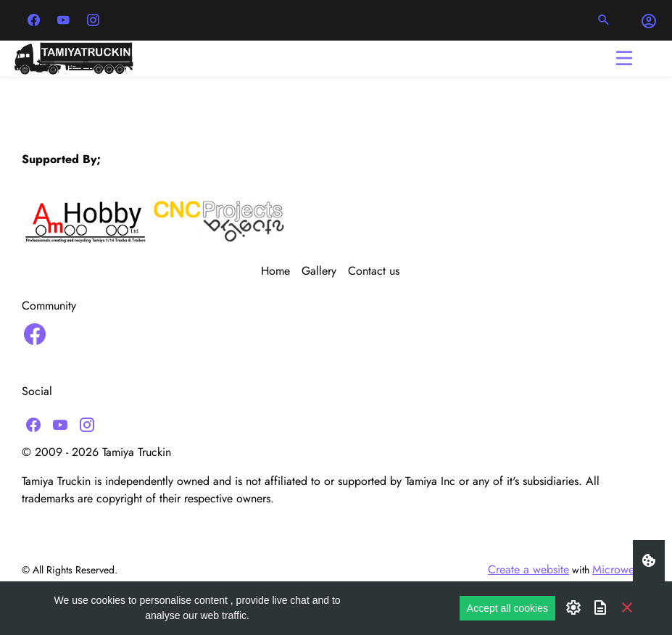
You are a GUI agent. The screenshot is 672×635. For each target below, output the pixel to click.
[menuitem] (281, 271)
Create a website (528, 569)
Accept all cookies (507, 608)
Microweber (621, 569)
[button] (604, 20)
